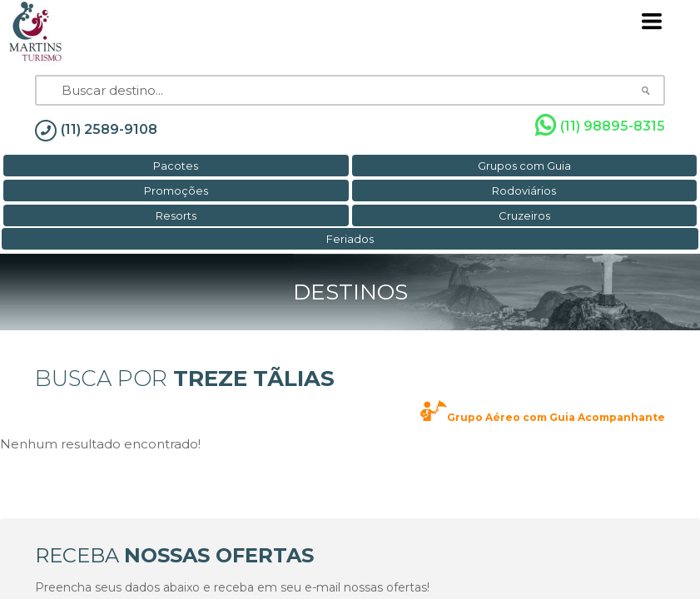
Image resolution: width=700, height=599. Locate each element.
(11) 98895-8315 (600, 126)
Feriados (350, 239)
